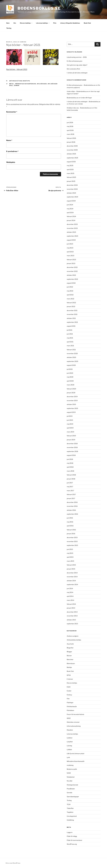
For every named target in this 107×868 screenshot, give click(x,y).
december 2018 (72, 444)
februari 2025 (71, 177)
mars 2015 (70, 561)
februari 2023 (71, 260)
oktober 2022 (71, 275)
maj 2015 (70, 553)
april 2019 (70, 428)
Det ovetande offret (73, 69)
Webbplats (11, 162)
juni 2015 (70, 549)
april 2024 (70, 213)
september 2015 (72, 545)
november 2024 (72, 189)
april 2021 (70, 342)
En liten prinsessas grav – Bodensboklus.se (81, 85)
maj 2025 (70, 166)
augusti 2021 (71, 326)
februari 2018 (71, 475)
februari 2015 (71, 565)
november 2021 (72, 314)
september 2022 (72, 279)
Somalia (69, 793)
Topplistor (70, 812)
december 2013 (72, 612)
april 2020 (70, 381)
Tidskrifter (70, 808)
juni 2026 (70, 122)
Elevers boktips (26, 23)
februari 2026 (71, 138)
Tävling (9, 28)
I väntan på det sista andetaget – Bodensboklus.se (83, 102)
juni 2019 (70, 420)
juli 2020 (70, 369)
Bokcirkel (70, 659)
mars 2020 (71, 385)
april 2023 (70, 252)
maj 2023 (70, 248)
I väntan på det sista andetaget (77, 73)
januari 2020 (71, 393)
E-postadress (12, 151)
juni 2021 (70, 334)
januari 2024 (71, 220)
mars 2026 (70, 134)
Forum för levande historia (75, 714)
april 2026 (70, 130)
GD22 (69, 718)
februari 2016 (71, 530)
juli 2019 (70, 416)
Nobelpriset (71, 777)
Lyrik (68, 757)
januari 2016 (71, 534)
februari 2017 (71, 494)
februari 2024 (71, 216)
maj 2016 (70, 522)
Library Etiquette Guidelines (70, 23)
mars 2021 (70, 346)
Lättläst (69, 750)
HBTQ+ (12, 84)
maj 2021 (70, 338)
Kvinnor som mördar (76, 104)
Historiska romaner (73, 722)
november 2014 (72, 577)
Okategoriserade (72, 785)
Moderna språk (72, 769)
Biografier (70, 648)
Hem (8, 23)
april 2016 (70, 526)
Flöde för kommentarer (75, 840)
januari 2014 (71, 608)
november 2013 (72, 616)
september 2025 (72, 158)
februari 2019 (71, 436)
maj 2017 (70, 487)
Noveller (70, 781)
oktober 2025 (71, 154)
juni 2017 (70, 483)
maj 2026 (70, 126)
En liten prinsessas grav (75, 61)
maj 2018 (70, 463)
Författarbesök (72, 706)
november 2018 (72, 447)
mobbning (70, 765)
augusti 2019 (71, 412)
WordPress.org (72, 844)
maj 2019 (70, 424)
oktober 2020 (71, 357)
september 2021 (72, 322)
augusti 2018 (71, 455)
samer (17, 85)
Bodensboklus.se (39, 8)
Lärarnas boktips (43, 23)
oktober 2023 (71, 232)
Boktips (69, 667)
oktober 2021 (71, 318)
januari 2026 (71, 142)
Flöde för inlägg (72, 836)
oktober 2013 (71, 620)
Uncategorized (72, 816)
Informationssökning (74, 726)
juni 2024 (70, 205)
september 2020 (72, 361)
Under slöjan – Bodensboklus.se (77, 91)
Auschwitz (70, 644)
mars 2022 (70, 299)
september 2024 (72, 197)
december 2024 (72, 185)
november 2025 (72, 150)
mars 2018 (70, 471)
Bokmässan (71, 663)
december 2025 (72, 146)
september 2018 (72, 451)
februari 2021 (71, 350)
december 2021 (72, 310)
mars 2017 (70, 491)
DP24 (69, 675)
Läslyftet (70, 742)
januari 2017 (71, 498)
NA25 (69, 773)
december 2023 (72, 224)
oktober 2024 (71, 193)
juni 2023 (70, 244)
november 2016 (72, 506)
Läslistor (70, 738)
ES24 (69, 687)
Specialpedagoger (73, 797)
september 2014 (72, 584)
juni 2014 (70, 588)
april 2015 (70, 557)
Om (15, 23)
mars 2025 (70, 173)
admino (23, 42)
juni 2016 (70, 518)
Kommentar (12, 112)
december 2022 (72, 267)
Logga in (70, 832)
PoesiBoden (71, 789)
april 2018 (70, 467)
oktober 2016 (71, 510)
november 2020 (72, 353)
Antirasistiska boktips (20, 81)
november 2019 (72, 400)
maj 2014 (70, 592)
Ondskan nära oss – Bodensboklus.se (79, 108)
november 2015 (72, 541)
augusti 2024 (71, 201)
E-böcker (70, 679)
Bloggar (69, 652)
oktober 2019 (71, 404)
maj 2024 (70, 209)
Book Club (87, 23)
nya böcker (42, 84)
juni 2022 (70, 287)
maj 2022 (70, 291)
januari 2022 (71, 306)
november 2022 (72, 271)
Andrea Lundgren (73, 636)
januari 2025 (71, 181)
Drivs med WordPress (13, 863)
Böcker (69, 656)
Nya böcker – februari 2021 (17, 69)
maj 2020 (70, 377)
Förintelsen (70, 710)
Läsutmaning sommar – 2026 (77, 57)
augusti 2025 (71, 162)
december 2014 (72, 573)
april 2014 (70, 596)
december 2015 (72, 537)
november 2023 (72, 228)
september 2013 (72, 624)
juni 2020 (70, 373)
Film (55, 23)
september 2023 (72, 236)
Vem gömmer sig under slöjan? (77, 65)
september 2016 (72, 514)
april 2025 (70, 169)
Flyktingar (70, 702)
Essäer (69, 691)
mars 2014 (70, 600)
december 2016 (72, 502)
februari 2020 (71, 389)
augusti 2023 (71, 240)
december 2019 (72, 397)
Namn (9, 140)
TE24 (69, 804)
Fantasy (69, 695)
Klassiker (70, 730)
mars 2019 (70, 432)
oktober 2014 (71, 581)
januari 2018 (71, 479)
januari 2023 (71, 263)
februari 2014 (71, 604)
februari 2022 (71, 303)
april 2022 (70, 295)
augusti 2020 (71, 365)
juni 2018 (70, 459)
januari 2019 (71, 440)
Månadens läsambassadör (76, 761)
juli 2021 (70, 330)
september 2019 (72, 408)
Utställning (70, 820)
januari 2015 (71, 569)
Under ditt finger (86, 98)
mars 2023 (70, 256)
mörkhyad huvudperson (26, 84)
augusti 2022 (71, 283)
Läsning (69, 746)
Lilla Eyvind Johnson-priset (75, 753)
